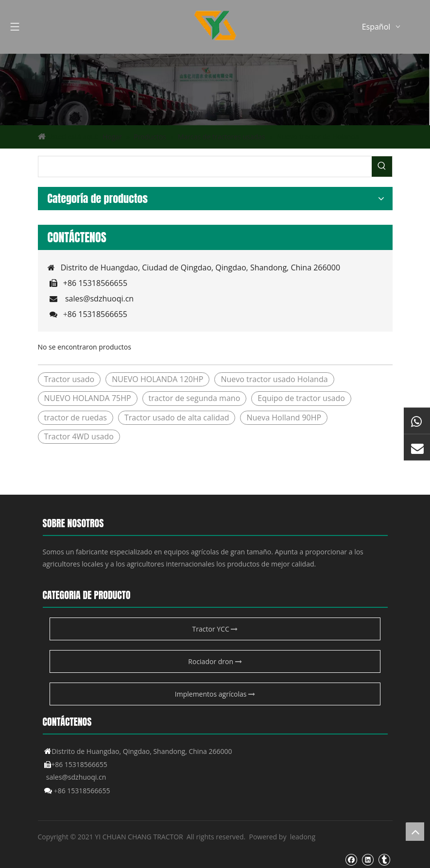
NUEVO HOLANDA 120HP (157, 379)
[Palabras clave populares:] (382, 167)
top (415, 832)
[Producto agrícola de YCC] (215, 89)
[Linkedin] (368, 860)
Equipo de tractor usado (301, 398)
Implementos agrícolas (215, 694)
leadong (303, 837)
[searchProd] (205, 167)
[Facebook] (351, 860)
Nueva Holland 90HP (284, 417)
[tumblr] (384, 860)
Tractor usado (69, 379)
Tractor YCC (215, 629)
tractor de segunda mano (195, 398)
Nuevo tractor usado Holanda (274, 379)
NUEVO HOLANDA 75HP (88, 398)
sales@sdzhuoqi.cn (99, 299)
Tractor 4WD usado (79, 436)
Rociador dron (215, 661)
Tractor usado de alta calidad (177, 417)
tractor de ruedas (76, 417)
